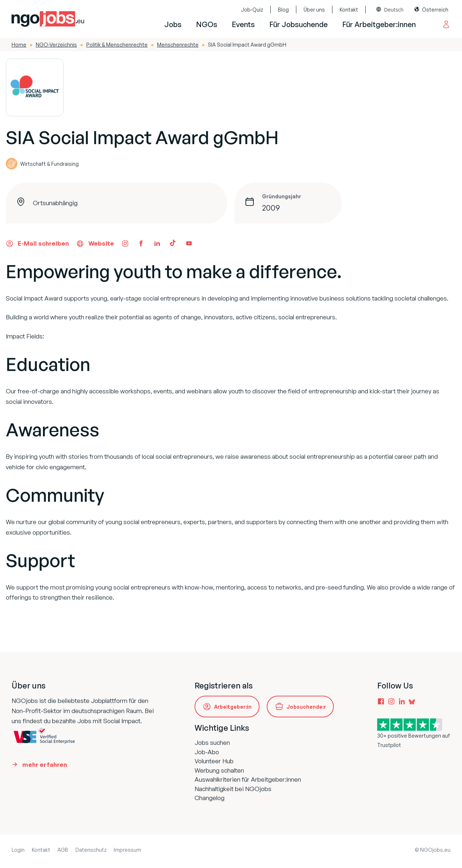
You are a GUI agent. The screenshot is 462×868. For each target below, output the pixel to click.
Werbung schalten (219, 770)
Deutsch (394, 10)
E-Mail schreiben (37, 243)
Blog (283, 10)
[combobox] (390, 10)
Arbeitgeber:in (233, 707)
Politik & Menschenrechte (117, 45)
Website (95, 243)
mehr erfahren (45, 765)
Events (243, 24)
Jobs (173, 24)
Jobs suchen (212, 742)
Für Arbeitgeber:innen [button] (379, 24)
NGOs (207, 24)
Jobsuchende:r (306, 707)
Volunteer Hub (214, 761)
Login (18, 850)
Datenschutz (91, 850)
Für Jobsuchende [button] (298, 24)
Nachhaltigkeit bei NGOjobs (233, 789)
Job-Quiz (252, 10)
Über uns (314, 10)
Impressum (127, 850)
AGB (63, 850)
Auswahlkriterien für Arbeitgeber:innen (248, 779)
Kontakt (349, 10)
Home (19, 45)
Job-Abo (207, 752)
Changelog (210, 798)
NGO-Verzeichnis (56, 45)
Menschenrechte (178, 45)
